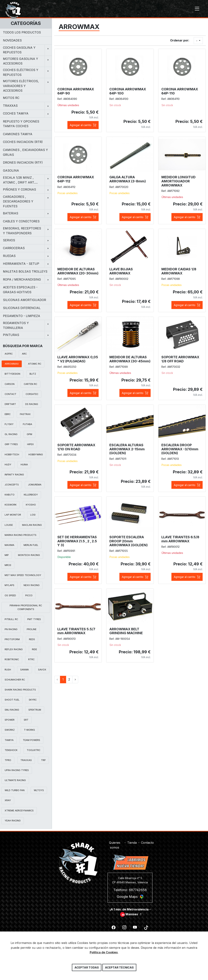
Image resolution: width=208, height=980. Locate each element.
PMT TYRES (34, 619)
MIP (7, 555)
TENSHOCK (11, 750)
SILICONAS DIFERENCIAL (22, 308)
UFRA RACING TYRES (17, 770)
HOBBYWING (36, 454)
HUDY (8, 465)
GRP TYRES (11, 444)
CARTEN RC (30, 384)
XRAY (8, 800)
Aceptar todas (87, 967)
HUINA (24, 465)
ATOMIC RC (35, 364)
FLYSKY (9, 424)
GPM (29, 434)
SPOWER (10, 720)
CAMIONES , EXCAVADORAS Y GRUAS (25, 152)
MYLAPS (9, 585)
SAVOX (42, 670)
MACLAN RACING (32, 525)
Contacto (147, 841)
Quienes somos (115, 843)
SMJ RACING (12, 710)
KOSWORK (11, 505)
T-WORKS (29, 730)
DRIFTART (10, 404)
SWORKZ (10, 730)
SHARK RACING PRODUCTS (20, 690)
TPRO (8, 760)
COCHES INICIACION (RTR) (23, 142)
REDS (32, 639)
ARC (24, 354)
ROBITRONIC (12, 659)
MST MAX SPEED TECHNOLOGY (23, 575)
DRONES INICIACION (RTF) (23, 162)
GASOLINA (11, 170)
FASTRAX (25, 414)
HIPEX (30, 444)
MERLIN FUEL (31, 545)
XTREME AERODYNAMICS (19, 811)
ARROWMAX (12, 364)
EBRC (8, 414)
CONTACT (10, 394)
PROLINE (32, 629)
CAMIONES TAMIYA (18, 134)
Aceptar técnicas (119, 967)
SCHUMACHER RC (15, 680)
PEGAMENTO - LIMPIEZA (22, 316)
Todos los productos (22, 32)
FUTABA (27, 424)
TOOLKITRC (34, 750)
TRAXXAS (26, 760)
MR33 (8, 565)
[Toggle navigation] (197, 9)
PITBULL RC (11, 619)
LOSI (33, 515)
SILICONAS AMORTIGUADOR (25, 300)
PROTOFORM (12, 639)
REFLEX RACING (14, 649)
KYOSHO (31, 505)
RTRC (31, 659)
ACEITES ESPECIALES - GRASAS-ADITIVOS (20, 290)
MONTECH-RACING (29, 555)
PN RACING (11, 629)
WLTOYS (39, 790)
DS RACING (32, 404)
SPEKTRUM (35, 710)
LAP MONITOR (13, 515)
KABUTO (10, 495)
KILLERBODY (31, 495)
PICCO (29, 595)
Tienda (132, 841)
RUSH (8, 670)
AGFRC (9, 354)
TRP (43, 760)
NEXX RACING (32, 585)
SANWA (25, 670)
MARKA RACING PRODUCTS (21, 535)
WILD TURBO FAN (15, 790)
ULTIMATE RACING (15, 780)
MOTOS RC (11, 98)
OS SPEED (10, 595)
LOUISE (9, 525)
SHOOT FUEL (12, 700)
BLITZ (33, 374)
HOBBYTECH (12, 454)
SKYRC (33, 700)
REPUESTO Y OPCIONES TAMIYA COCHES (21, 124)
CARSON (10, 384)
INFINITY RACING (14, 475)
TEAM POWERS (31, 740)
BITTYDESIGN (12, 374)
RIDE (34, 649)
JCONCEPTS (12, 485)
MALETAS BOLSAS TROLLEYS (25, 271)
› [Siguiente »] (75, 679)
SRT (26, 720)
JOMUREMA (35, 485)
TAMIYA (9, 740)
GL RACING (11, 434)
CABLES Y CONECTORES (21, 221)
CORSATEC (32, 394)
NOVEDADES (12, 40)
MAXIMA (9, 545)
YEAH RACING (13, 821)
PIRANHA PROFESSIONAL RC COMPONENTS (26, 607)
